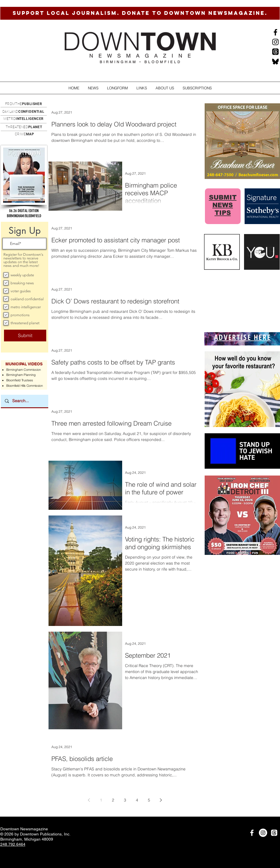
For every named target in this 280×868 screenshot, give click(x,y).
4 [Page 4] (137, 800)
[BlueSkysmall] (275, 61)
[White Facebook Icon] (252, 833)
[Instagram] (275, 42)
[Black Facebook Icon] (275, 32)
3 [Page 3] (125, 800)
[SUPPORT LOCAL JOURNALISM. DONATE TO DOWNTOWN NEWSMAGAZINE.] (140, 13)
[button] (93, 88)
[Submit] (25, 336)
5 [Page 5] (149, 800)
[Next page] (161, 800)
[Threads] (275, 52)
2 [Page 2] (113, 800)
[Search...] (24, 401)
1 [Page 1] (101, 800)
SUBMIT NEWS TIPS (223, 205)
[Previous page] (89, 800)
